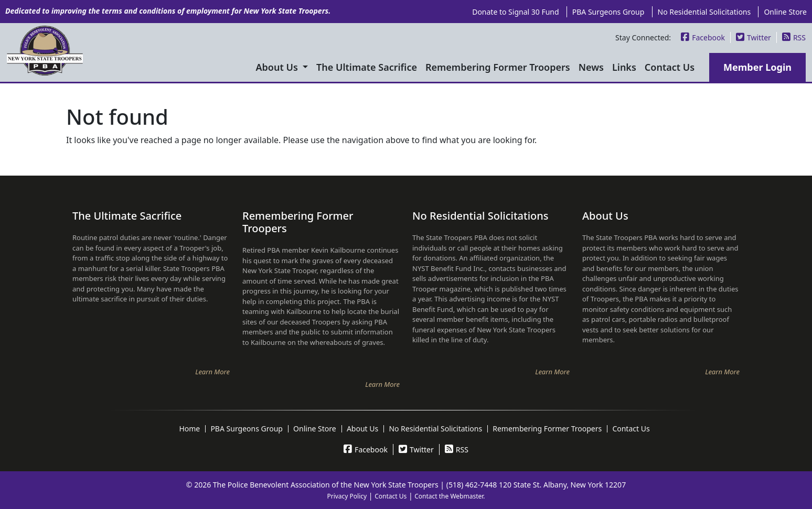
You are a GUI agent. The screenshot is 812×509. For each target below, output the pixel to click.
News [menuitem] (591, 67)
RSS (794, 37)
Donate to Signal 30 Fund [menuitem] (515, 12)
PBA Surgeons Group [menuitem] (608, 12)
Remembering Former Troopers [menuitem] (498, 67)
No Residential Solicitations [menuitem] (704, 12)
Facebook (703, 37)
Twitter (754, 37)
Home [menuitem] (189, 429)
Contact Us (391, 496)
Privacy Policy (347, 496)
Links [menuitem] (624, 67)
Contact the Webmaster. (450, 496)
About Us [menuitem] (278, 67)
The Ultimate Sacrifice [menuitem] (367, 67)
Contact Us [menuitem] (670, 67)
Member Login (757, 67)
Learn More (212, 372)
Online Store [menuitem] (785, 12)
